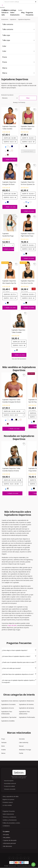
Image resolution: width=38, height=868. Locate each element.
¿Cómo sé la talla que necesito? (19, 668)
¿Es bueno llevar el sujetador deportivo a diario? (19, 656)
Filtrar (28, 98)
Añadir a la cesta (10, 160)
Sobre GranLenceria (8, 814)
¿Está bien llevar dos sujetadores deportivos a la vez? (19, 674)
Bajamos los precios (8, 799)
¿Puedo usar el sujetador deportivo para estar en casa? (19, 662)
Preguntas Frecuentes (9, 811)
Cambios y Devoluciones (10, 820)
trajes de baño (12, 625)
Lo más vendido (7, 805)
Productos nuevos (8, 802)
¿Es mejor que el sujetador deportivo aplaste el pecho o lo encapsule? (19, 681)
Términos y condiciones (9, 817)
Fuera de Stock (28, 151)
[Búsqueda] (21, 2)
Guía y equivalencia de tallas (11, 796)
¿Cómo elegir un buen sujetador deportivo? (19, 650)
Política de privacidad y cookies (11, 823)
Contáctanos (6, 826)
